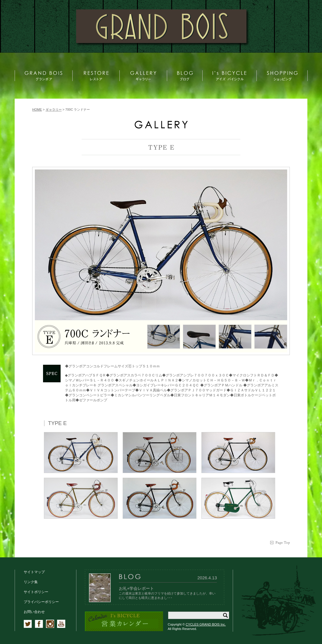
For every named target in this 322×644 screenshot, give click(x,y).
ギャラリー (54, 109)
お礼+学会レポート (136, 588)
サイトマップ (34, 572)
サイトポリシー (36, 592)
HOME (37, 109)
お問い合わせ (34, 612)
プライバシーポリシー (41, 602)
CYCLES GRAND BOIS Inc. (206, 624)
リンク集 (31, 582)
